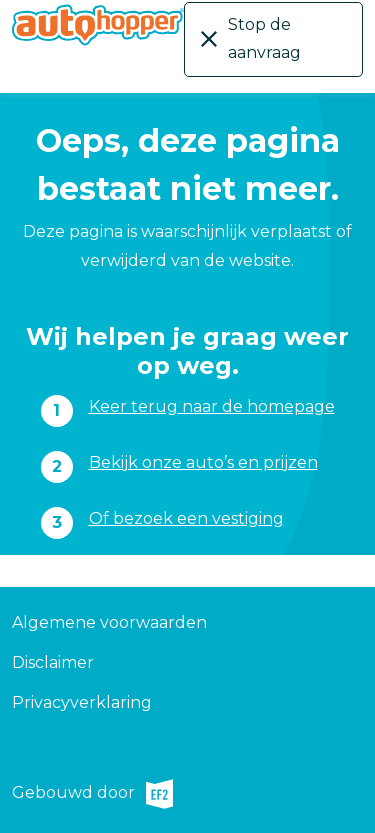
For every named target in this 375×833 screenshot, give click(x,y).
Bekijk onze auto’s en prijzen (203, 462)
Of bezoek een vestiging (186, 518)
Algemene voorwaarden (109, 622)
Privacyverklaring (82, 702)
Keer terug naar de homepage (212, 406)
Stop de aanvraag (264, 38)
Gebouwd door (92, 794)
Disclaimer (53, 662)
